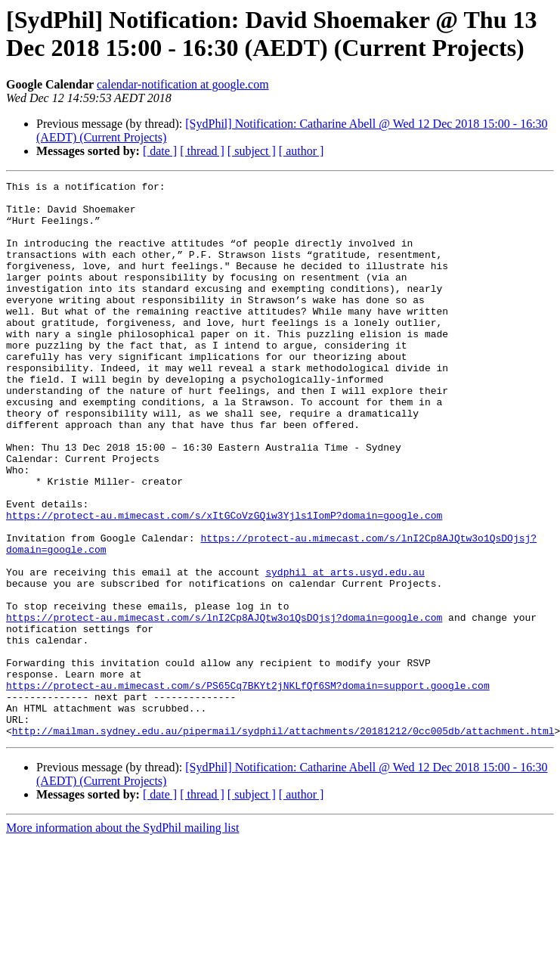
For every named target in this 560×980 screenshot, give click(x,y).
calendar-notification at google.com (183, 84)
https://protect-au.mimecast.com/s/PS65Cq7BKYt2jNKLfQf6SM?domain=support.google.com (248, 787)
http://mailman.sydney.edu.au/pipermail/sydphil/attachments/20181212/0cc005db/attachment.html (283, 842)
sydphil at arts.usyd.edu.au (345, 651)
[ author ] (302, 151)
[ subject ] (252, 151)
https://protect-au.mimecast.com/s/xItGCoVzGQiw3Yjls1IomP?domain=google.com (224, 583)
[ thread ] (202, 151)
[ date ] (160, 151)
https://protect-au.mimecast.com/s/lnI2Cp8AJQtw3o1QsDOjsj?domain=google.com (224, 706)
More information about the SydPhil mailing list (122, 939)
